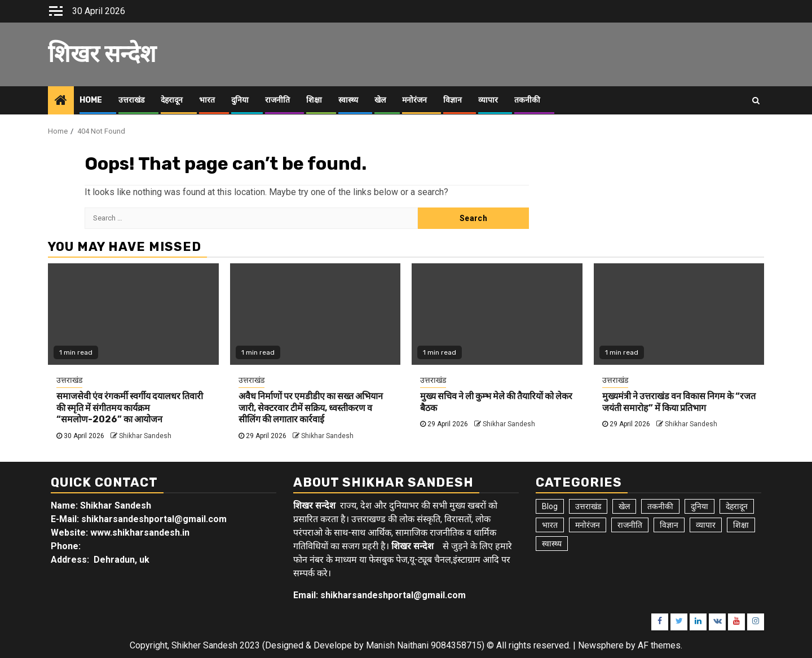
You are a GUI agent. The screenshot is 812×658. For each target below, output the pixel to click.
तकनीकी (527, 100)
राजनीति (277, 100)
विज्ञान (453, 100)
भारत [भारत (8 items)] (550, 525)
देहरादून (172, 100)
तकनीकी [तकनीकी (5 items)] (660, 506)
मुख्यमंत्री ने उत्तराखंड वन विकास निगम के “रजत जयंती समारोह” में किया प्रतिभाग (679, 402)
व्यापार (488, 100)
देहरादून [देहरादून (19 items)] (737, 506)
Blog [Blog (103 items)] (550, 506)
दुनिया (240, 100)
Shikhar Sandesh (145, 436)
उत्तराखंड (131, 100)
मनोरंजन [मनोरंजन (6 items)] (588, 525)
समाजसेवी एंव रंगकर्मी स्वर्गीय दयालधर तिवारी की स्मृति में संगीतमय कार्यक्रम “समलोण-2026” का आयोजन (130, 408)
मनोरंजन (414, 100)
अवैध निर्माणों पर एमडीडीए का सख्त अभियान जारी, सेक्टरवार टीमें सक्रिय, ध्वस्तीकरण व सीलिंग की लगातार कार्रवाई (311, 408)
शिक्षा (314, 100)
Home (91, 100)
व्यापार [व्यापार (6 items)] (706, 525)
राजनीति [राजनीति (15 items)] (630, 525)
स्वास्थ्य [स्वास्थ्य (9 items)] (552, 544)
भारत (207, 100)
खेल (380, 100)
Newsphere (601, 645)
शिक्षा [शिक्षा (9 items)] (741, 525)
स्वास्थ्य (348, 100)
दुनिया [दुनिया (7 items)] (700, 506)
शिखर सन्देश (102, 54)
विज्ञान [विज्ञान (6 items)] (669, 525)
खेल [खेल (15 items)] (624, 506)
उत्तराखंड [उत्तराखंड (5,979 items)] (588, 506)
